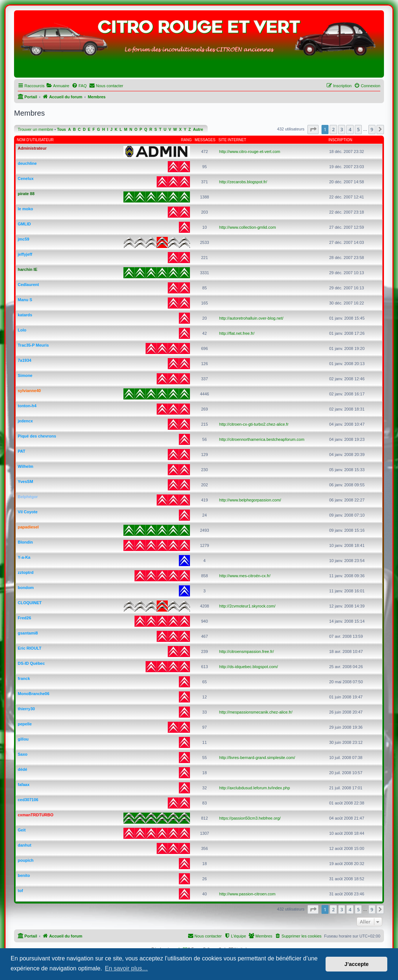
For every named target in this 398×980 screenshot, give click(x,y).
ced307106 (28, 800)
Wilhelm (25, 466)
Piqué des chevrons (37, 436)
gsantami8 (28, 633)
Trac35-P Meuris (33, 345)
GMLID (24, 224)
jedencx (25, 421)
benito (24, 875)
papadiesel (28, 527)
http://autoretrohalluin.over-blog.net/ (251, 318)
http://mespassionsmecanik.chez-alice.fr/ (256, 712)
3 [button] (342, 129)
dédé (23, 769)
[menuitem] (58, 86)
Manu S (25, 300)
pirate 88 (26, 194)
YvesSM (25, 482)
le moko (25, 209)
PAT (21, 451)
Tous (61, 130)
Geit (22, 830)
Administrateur (32, 148)
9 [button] (372, 129)
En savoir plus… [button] (127, 968)
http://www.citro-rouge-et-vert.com (250, 152)
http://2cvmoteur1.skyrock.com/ (247, 606)
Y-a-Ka (24, 557)
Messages (205, 140)
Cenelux (26, 178)
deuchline (27, 163)
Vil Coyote (28, 512)
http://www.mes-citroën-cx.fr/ (245, 576)
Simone (25, 375)
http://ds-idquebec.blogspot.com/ (249, 667)
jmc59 (23, 239)
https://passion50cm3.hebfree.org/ (250, 818)
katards (25, 315)
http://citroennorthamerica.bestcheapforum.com (262, 439)
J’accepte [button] (357, 964)
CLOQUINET (30, 603)
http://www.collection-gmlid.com (247, 227)
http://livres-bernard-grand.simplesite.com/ (257, 758)
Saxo (23, 754)
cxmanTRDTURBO (36, 815)
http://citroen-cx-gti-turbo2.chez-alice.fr (254, 424)
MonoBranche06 (34, 694)
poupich (26, 860)
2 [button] (333, 129)
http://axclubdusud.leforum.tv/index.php (254, 788)
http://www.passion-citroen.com (247, 894)
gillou (23, 739)
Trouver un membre (35, 129)
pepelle (25, 724)
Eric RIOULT (30, 648)
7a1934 (25, 360)
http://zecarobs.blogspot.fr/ (243, 182)
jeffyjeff (25, 254)
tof (20, 891)
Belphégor (28, 497)
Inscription (340, 140)
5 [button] (358, 129)
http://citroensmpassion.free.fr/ (246, 651)
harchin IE (28, 269)
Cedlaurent (28, 285)
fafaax (24, 785)
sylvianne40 (29, 391)
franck (24, 678)
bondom (26, 588)
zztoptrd (26, 572)
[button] (313, 129)
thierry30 (26, 709)
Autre (198, 130)
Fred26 (24, 618)
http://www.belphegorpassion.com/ (250, 500)
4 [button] (350, 129)
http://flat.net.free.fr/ (237, 333)
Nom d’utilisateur (35, 140)
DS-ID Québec (31, 663)
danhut (25, 845)
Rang (186, 140)
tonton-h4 (27, 406)
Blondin (25, 542)
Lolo (22, 330)
